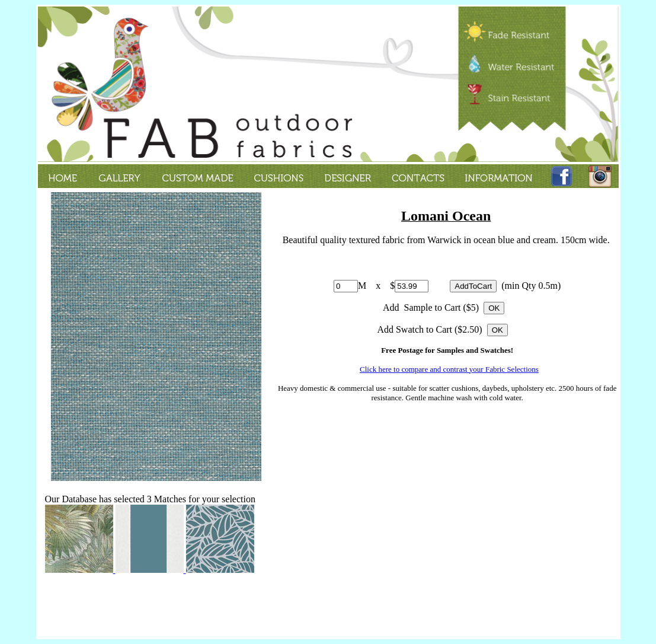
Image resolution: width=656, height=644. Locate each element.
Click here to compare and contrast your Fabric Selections (449, 369)
